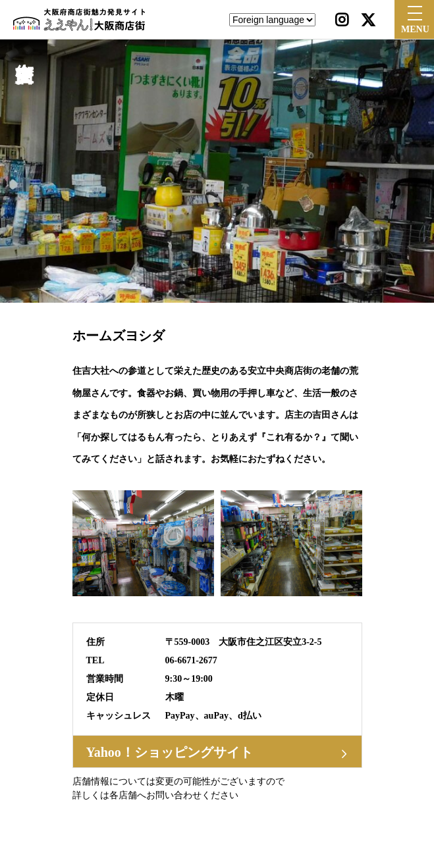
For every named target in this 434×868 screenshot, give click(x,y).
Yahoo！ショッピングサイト (170, 752)
